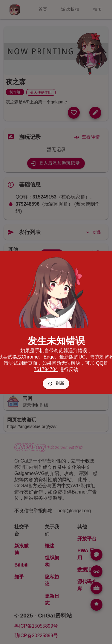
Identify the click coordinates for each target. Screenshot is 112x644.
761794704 (46, 369)
